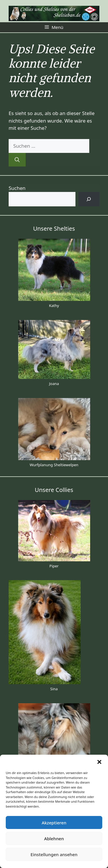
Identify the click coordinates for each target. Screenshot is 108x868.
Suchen (17, 188)
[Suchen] (17, 160)
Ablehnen (54, 839)
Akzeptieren (54, 823)
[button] (99, 762)
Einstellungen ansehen (54, 854)
